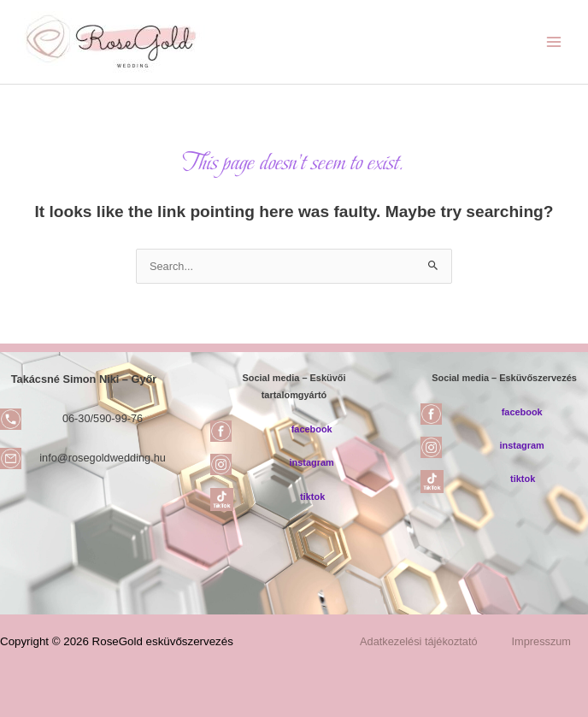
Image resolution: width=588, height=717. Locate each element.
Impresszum (541, 641)
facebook (312, 429)
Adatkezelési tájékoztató (419, 641)
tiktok (312, 497)
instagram (312, 462)
